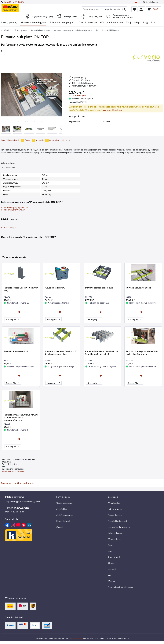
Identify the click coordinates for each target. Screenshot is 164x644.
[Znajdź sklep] (133, 23)
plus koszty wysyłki (80, 96)
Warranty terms (114, 539)
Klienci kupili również (25, 483)
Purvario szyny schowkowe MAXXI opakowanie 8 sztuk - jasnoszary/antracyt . (21, 417)
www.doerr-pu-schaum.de (13, 471)
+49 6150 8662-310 (17, 508)
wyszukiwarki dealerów (112, 110)
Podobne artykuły (9, 483)
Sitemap (111, 563)
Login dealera (18, 2)
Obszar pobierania (64, 503)
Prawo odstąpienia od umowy (120, 587)
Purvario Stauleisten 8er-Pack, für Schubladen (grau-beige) (102, 353)
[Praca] (154, 23)
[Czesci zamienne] (88, 23)
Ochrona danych (115, 533)
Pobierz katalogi (63, 521)
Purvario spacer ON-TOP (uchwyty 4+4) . (21, 289)
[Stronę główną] (9, 23)
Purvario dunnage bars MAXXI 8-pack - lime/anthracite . (142, 353)
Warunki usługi (114, 503)
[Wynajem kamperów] (111, 23)
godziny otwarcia (115, 509)
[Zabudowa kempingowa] (62, 23)
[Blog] (145, 23)
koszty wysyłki (78, 638)
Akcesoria (42, 140)
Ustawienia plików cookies (119, 527)
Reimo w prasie (114, 557)
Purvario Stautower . (55, 288)
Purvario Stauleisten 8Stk (138, 288)
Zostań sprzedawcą (64, 515)
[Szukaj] (124, 9)
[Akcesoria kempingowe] (33, 23)
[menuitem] (104, 9)
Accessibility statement (117, 521)
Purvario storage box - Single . (100, 288)
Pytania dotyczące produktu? (15, 207)
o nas (110, 575)
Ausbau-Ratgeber (115, 515)
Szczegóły (13, 319)
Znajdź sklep (62, 509)
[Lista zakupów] (134, 9)
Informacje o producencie (60, 140)
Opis (3, 140)
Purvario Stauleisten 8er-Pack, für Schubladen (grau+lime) (61, 353)
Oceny (30, 140)
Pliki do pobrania (15, 140)
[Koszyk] (153, 9)
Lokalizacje (112, 569)
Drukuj (111, 545)
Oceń (81, 116)
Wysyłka (111, 581)
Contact (60, 527)
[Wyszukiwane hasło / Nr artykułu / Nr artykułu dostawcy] (104, 9)
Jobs (110, 551)
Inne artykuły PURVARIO (13, 210)
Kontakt (8, 2)
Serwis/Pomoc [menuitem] (151, 2)
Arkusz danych (9, 227)
